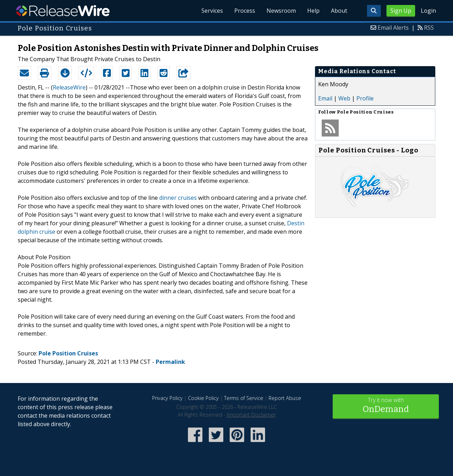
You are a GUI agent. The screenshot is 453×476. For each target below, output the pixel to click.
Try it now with (386, 406)
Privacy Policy (167, 398)
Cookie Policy (203, 398)
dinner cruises (178, 198)
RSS (429, 28)
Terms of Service (244, 398)
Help (313, 11)
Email (325, 98)
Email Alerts (393, 28)
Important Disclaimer (251, 415)
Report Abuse (285, 398)
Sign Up (401, 11)
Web (344, 98)
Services (212, 11)
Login (428, 11)
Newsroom (281, 11)
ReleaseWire (63, 11)
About (339, 11)
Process (245, 11)
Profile (365, 98)
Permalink (170, 362)
